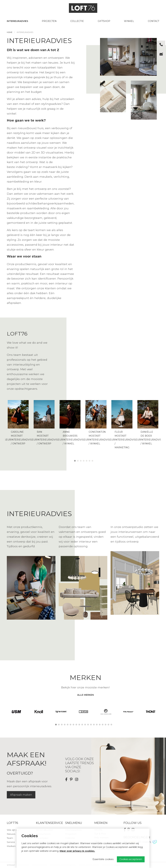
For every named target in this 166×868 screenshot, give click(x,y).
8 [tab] (76, 725)
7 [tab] (92, 461)
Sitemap (11, 865)
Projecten (49, 21)
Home (10, 32)
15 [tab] (97, 725)
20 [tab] (111, 725)
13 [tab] (91, 725)
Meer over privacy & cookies (77, 851)
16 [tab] (100, 725)
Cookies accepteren (131, 859)
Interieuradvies (17, 21)
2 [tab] (78, 461)
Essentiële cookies (103, 859)
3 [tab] (81, 461)
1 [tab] (75, 461)
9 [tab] (79, 725)
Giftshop (104, 21)
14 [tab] (94, 725)
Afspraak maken (21, 795)
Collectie (77, 21)
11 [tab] (85, 725)
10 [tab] (82, 725)
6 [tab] (89, 461)
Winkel (129, 21)
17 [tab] (103, 725)
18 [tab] (106, 725)
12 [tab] (88, 725)
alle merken (86, 695)
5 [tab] (87, 461)
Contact (154, 21)
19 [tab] (108, 725)
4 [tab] (84, 461)
